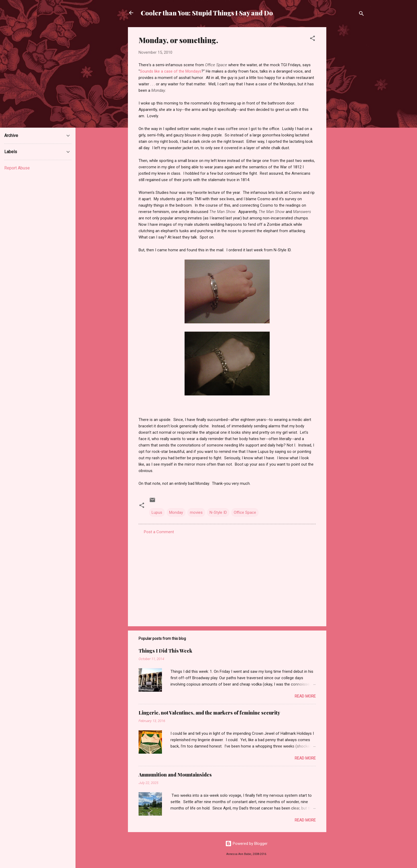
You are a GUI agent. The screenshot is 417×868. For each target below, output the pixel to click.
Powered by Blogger (246, 844)
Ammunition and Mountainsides (175, 775)
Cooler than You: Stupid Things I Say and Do (207, 13)
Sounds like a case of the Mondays (171, 71)
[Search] (361, 14)
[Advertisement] (348, 107)
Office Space (245, 512)
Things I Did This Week (165, 651)
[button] (312, 39)
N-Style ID (218, 512)
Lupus (157, 512)
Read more (305, 696)
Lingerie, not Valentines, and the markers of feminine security (209, 713)
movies (196, 512)
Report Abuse (17, 168)
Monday (176, 512)
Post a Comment (159, 532)
